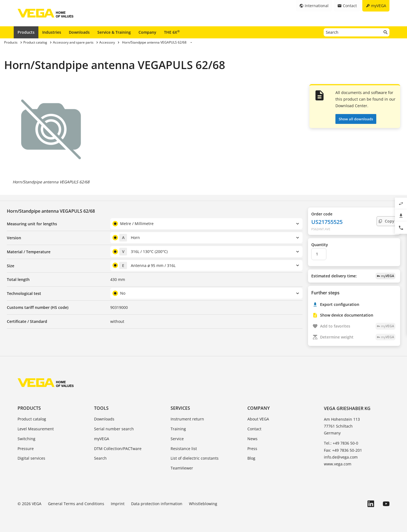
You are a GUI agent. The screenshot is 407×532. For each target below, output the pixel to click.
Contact (254, 429)
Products (26, 32)
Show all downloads (356, 119)
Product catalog (32, 419)
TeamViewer (182, 468)
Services (180, 408)
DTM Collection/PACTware (118, 449)
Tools (101, 408)
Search (100, 458)
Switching (26, 439)
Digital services (31, 458)
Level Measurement (36, 429)
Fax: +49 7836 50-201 (343, 450)
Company (147, 32)
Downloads (79, 32)
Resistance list (184, 449)
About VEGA (258, 419)
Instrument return (187, 419)
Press (252, 449)
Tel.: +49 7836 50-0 (341, 443)
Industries (52, 32)
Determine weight (358, 337)
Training (178, 429)
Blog (251, 458)
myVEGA (102, 439)
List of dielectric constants (195, 458)
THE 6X (172, 32)
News (252, 439)
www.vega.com (338, 464)
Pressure (26, 449)
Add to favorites (358, 326)
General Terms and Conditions (76, 504)
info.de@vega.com (341, 457)
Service (177, 439)
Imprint (118, 504)
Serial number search (114, 429)
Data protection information (157, 504)
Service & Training (114, 32)
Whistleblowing (203, 504)
